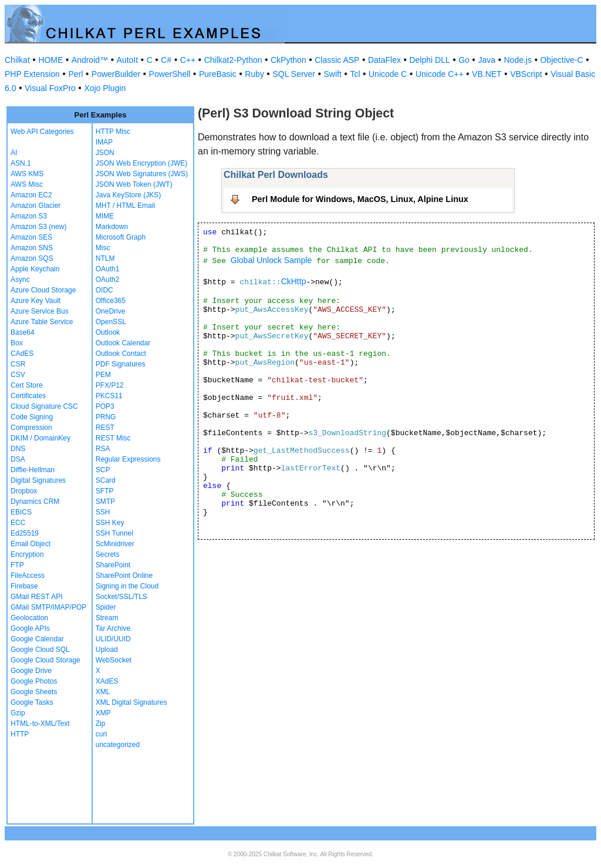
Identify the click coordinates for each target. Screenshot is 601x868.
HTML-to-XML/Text (40, 724)
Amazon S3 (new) (38, 227)
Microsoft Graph (121, 237)
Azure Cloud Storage (43, 290)
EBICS (21, 512)
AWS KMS (27, 174)
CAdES (22, 354)
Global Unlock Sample (271, 260)
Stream (107, 618)
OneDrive (111, 311)
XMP (103, 713)
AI (14, 153)
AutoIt (128, 60)
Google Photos (34, 681)
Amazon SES (31, 237)
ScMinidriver (115, 544)
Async (20, 280)
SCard (106, 480)
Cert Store (27, 385)
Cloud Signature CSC (44, 406)
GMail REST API (36, 597)
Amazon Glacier (36, 206)
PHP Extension (32, 74)
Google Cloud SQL (40, 650)
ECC (18, 523)
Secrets (108, 554)
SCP (103, 470)
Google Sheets (34, 692)
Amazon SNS (32, 248)
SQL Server (294, 74)
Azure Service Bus (40, 311)
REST (105, 428)
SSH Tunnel (114, 533)
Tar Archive (113, 628)
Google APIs (30, 628)
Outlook (108, 332)
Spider (106, 607)
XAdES (107, 681)
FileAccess (28, 576)
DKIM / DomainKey (40, 438)
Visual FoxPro (50, 88)
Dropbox (24, 491)
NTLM (105, 258)
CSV (18, 375)
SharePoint (113, 565)
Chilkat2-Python (233, 60)
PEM (103, 375)
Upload (107, 650)
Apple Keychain (35, 269)
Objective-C (561, 60)
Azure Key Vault (36, 301)
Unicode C (388, 74)
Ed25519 (25, 533)
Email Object (31, 544)
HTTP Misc (113, 132)
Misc (103, 248)
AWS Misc (27, 184)
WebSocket (114, 660)
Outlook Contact (121, 354)
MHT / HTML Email (125, 206)
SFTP (105, 491)
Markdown (112, 227)
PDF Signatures (121, 364)
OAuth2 (108, 280)
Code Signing (32, 417)
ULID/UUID (113, 639)
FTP (17, 565)
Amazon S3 (29, 216)
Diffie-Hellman (33, 470)
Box (17, 343)
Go (464, 60)
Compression (31, 428)
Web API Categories (42, 132)
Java (487, 60)
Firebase (24, 586)
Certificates (28, 396)
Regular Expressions (128, 459)
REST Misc (113, 438)
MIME (105, 216)
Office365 (111, 301)
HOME (50, 60)
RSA (103, 449)
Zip (101, 724)
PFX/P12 (110, 385)
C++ (188, 60)
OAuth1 (108, 269)
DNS (18, 449)
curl (101, 734)
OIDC (104, 290)
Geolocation (29, 618)
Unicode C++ (440, 74)
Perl (75, 74)
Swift (333, 74)
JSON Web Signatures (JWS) (142, 174)
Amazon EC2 (31, 195)
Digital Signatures (38, 480)
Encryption (27, 554)
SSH (103, 512)
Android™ (90, 60)
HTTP (20, 734)
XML (103, 692)
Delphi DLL (429, 60)
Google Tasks (32, 702)
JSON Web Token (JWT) (134, 184)
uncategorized (118, 745)
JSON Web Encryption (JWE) (141, 163)
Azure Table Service (42, 322)
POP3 (105, 406)
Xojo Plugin (105, 88)
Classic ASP (337, 60)
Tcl (355, 74)
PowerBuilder (116, 74)
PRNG (106, 417)
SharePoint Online (124, 576)
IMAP (104, 142)
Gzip (18, 713)
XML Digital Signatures (131, 702)
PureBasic (218, 74)
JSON (105, 153)
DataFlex (384, 60)
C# (166, 60)
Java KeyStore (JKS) (128, 195)
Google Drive (31, 671)
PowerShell (170, 74)
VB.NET (487, 74)
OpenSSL (111, 322)
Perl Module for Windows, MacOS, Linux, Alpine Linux (360, 199)
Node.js (518, 60)
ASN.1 (21, 163)
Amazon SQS (32, 258)
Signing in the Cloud (127, 586)
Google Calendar (37, 639)
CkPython (288, 60)
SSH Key (110, 523)
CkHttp (294, 281)
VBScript (526, 74)
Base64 (23, 332)
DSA (18, 459)
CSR (18, 364)
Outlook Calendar (123, 343)
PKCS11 (109, 396)
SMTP (105, 502)
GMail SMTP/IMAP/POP (48, 607)
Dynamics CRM (35, 502)
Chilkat (17, 60)
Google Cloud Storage (45, 660)
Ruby (254, 74)
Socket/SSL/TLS (121, 597)
